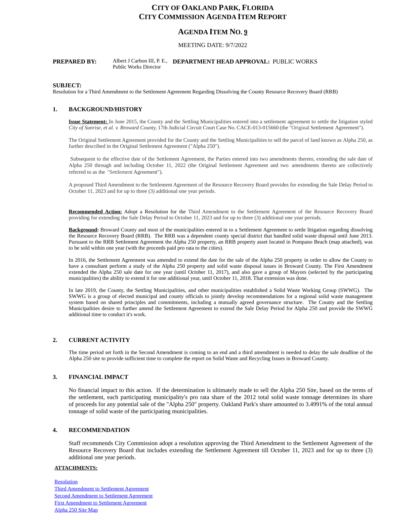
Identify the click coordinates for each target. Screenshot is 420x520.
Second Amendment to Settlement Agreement (103, 496)
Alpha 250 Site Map (76, 510)
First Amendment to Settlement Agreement (101, 503)
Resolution (66, 482)
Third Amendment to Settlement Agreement (102, 489)
